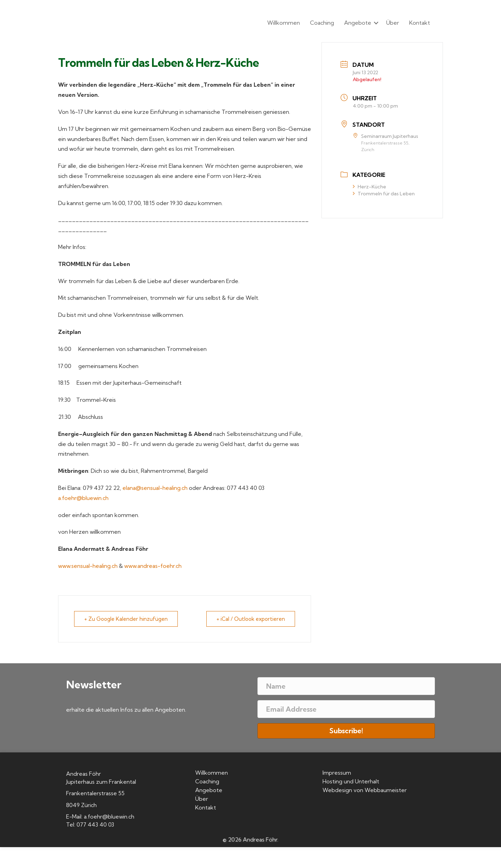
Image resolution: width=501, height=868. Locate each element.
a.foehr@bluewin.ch (83, 498)
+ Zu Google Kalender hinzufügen (126, 619)
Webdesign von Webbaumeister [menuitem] (365, 790)
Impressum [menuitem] (337, 773)
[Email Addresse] (346, 709)
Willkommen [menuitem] (284, 23)
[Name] (346, 686)
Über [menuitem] (393, 23)
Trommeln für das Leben (384, 194)
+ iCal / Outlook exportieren (251, 619)
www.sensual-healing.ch (88, 566)
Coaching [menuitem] (322, 23)
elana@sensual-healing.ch (155, 488)
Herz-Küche (369, 187)
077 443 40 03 (95, 824)
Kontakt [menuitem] (420, 23)
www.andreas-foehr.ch (153, 566)
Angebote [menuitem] (358, 23)
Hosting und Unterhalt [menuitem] (351, 782)
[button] (376, 23)
